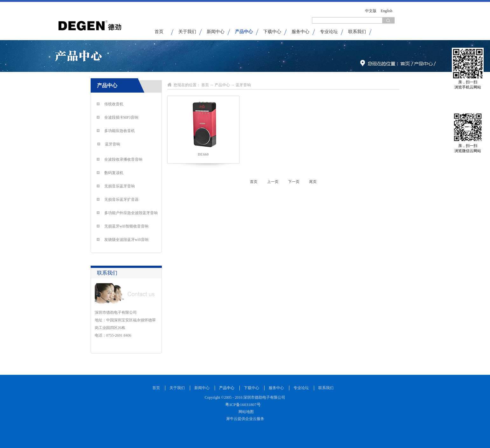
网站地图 (245, 412)
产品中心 (222, 85)
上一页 (273, 182)
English (386, 11)
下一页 (294, 182)
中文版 (371, 11)
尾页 (313, 182)
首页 (159, 32)
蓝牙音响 (243, 85)
